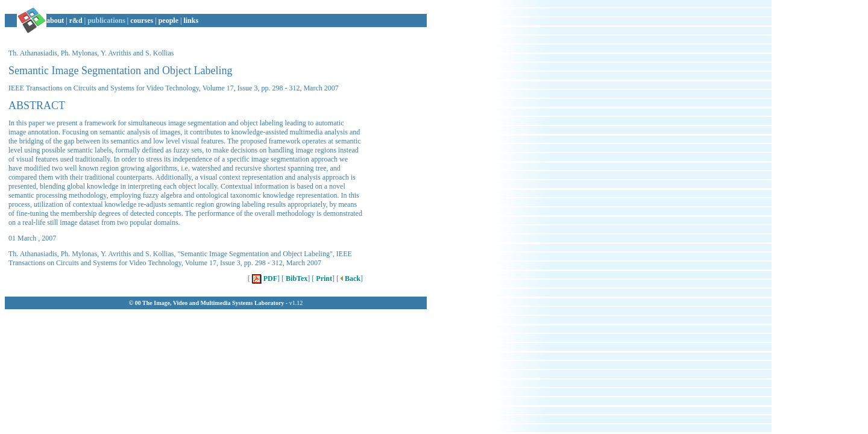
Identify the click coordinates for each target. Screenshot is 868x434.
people (168, 20)
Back (350, 278)
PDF (264, 278)
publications (106, 20)
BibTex (296, 278)
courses (142, 20)
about (55, 20)
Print (323, 278)
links (191, 20)
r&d (76, 20)
